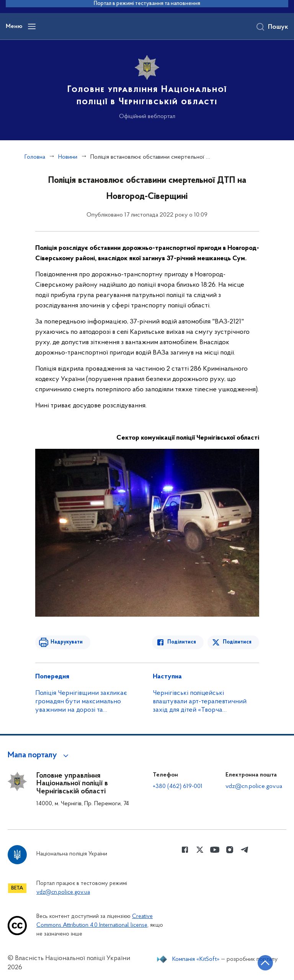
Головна (35, 157)
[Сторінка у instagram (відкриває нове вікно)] (230, 850)
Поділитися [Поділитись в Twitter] (237, 642)
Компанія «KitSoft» (196, 959)
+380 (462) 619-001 (178, 786)
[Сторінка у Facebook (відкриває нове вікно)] (185, 850)
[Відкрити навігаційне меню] (32, 26)
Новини (68, 157)
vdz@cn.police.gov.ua (254, 786)
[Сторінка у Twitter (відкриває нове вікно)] (200, 850)
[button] (39, 755)
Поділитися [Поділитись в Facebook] (182, 642)
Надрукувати (67, 642)
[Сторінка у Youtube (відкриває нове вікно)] (215, 850)
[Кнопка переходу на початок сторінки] (265, 963)
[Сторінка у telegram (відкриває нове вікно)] (245, 850)
